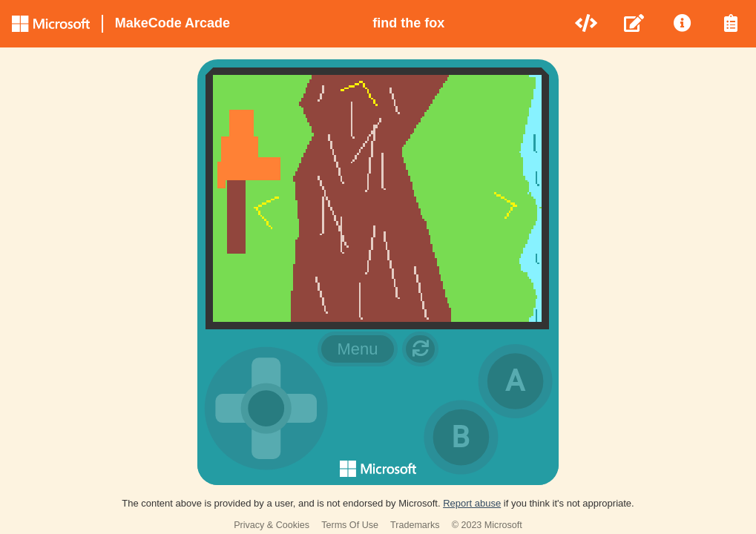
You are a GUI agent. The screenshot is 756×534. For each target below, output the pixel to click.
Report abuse (472, 503)
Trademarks (415, 525)
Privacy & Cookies (272, 525)
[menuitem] (587, 24)
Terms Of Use (350, 525)
